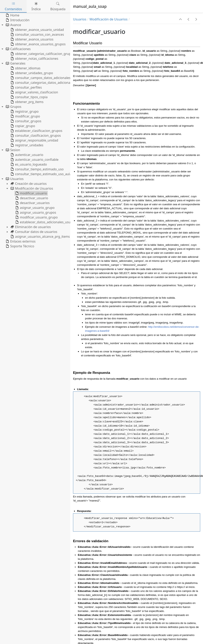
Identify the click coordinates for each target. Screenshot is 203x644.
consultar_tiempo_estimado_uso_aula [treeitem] (41, 174)
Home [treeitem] (12, 15)
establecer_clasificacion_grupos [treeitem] (36, 131)
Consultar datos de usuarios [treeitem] (34, 232)
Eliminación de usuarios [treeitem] (30, 227)
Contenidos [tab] (13, 6)
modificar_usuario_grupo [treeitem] (36, 217)
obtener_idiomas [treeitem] (25, 68)
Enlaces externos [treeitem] (20, 241)
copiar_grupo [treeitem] (22, 126)
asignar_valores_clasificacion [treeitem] (34, 92)
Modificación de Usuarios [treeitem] (31, 188)
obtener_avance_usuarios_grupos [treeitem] (38, 44)
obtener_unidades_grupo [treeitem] (31, 73)
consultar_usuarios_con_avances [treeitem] (37, 34)
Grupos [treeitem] (13, 107)
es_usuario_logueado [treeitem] (28, 164)
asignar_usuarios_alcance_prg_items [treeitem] (40, 237)
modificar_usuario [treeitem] (31, 193)
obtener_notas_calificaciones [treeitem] (34, 59)
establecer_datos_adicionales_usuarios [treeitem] (46, 222)
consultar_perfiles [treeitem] (26, 87)
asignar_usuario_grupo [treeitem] (35, 208)
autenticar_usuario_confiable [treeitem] (34, 160)
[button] (181, 19)
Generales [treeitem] (15, 63)
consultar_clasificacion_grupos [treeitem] (35, 135)
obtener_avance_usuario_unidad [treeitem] (37, 30)
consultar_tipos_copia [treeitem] (29, 97)
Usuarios (80, 19)
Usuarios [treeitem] (14, 179)
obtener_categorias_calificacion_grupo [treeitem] (41, 54)
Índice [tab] (36, 6)
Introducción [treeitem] (17, 20)
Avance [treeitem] (13, 25)
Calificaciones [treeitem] (18, 49)
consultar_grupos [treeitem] (26, 121)
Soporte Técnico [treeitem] (20, 246)
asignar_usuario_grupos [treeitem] (35, 212)
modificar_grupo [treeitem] (25, 116)
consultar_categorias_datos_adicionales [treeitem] (42, 83)
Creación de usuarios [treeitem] (28, 184)
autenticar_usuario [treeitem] (27, 155)
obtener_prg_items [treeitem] (27, 102)
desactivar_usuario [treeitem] (31, 198)
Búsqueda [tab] (58, 6)
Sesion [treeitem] (13, 150)
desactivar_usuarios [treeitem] (32, 203)
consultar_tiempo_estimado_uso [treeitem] (37, 169)
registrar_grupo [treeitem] (24, 111)
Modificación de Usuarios (108, 19)
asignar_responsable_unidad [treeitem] (34, 140)
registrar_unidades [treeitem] (27, 145)
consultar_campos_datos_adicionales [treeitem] (40, 78)
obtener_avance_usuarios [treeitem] (32, 39)
